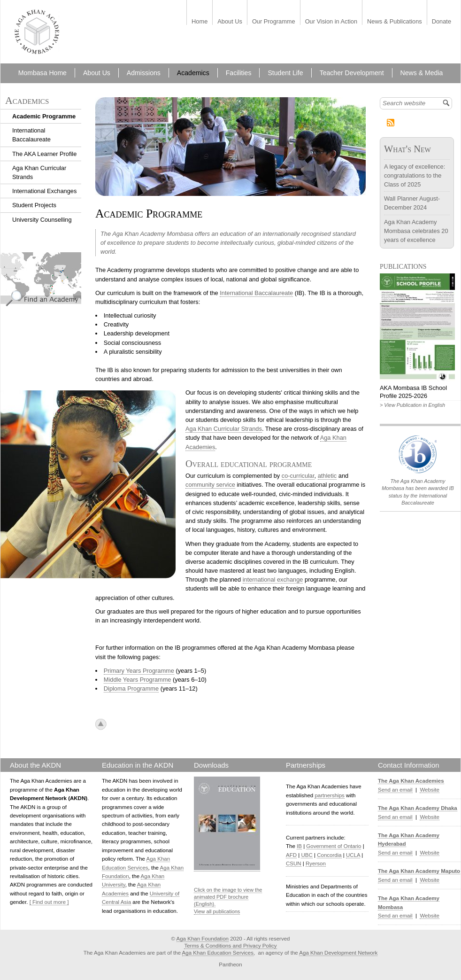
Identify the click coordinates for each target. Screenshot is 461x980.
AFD (291, 855)
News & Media (422, 73)
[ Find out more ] (49, 902)
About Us (230, 22)
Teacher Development (352, 73)
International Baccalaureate (256, 293)
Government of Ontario (334, 846)
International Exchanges (44, 191)
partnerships (329, 795)
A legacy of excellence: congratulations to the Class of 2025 (415, 175)
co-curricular (298, 476)
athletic (327, 476)
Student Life (285, 73)
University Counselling (42, 220)
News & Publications (395, 22)
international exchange (273, 579)
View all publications (217, 911)
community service (210, 485)
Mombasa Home (42, 73)
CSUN (294, 863)
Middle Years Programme (138, 680)
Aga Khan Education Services (218, 953)
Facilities (239, 73)
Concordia (329, 855)
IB (299, 846)
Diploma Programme (131, 688)
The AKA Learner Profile (44, 154)
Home (200, 22)
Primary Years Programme (139, 671)
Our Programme (274, 22)
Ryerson (316, 863)
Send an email (395, 790)
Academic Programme (44, 116)
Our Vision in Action (331, 22)
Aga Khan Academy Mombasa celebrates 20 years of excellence (416, 231)
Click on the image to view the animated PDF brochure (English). (228, 897)
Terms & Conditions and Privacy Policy (230, 946)
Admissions (144, 73)
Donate (442, 22)
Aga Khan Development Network (338, 953)
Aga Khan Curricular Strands (224, 429)
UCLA (353, 855)
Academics (193, 73)
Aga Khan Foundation (203, 939)
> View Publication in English (412, 405)
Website (429, 790)
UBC (307, 855)
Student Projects (34, 205)
